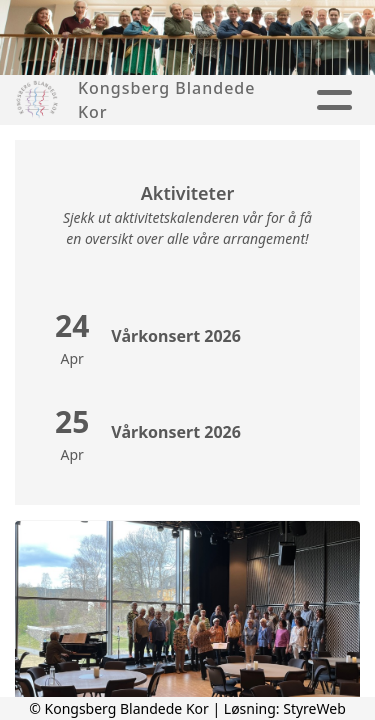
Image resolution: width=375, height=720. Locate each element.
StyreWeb (314, 708)
